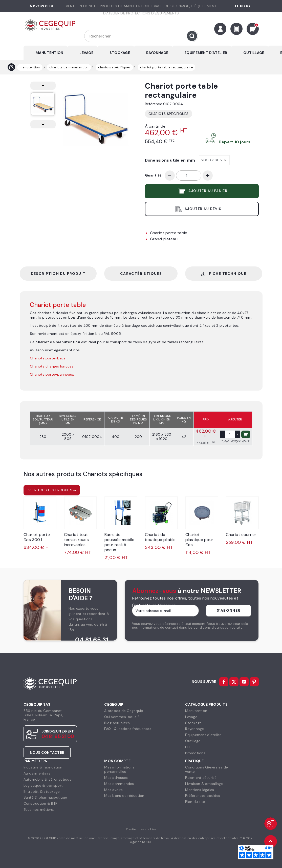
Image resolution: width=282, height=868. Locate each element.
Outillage (193, 741)
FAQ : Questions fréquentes (128, 729)
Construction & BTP (41, 803)
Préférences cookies (203, 796)
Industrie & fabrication (43, 767)
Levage (191, 717)
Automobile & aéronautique (48, 779)
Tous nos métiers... (40, 809)
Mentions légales (200, 790)
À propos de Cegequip (124, 711)
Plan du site (195, 802)
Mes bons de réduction (124, 796)
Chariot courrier (241, 535)
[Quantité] (189, 176)
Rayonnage (194, 729)
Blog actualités (117, 723)
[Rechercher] (141, 36)
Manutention (196, 711)
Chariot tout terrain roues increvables (76, 540)
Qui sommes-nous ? (122, 717)
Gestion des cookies (141, 829)
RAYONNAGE (157, 53)
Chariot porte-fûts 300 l (38, 537)
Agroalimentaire (37, 773)
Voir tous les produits (50, 490)
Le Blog (243, 6)
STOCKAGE (120, 53)
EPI (188, 747)
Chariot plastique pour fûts (199, 540)
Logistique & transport (43, 785)
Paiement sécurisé (201, 778)
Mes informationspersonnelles (119, 769)
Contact (241, 13)
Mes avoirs (113, 790)
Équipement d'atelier (203, 735)
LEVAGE (86, 53)
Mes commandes (119, 784)
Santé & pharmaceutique (45, 797)
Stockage (193, 723)
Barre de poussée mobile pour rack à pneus (120, 542)
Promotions (195, 753)
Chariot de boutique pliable (160, 537)
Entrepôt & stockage (42, 792)
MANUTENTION (50, 53)
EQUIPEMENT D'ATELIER (206, 53)
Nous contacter (47, 753)
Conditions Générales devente (207, 769)
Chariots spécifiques (169, 114)
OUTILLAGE (254, 53)
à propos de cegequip (42, 10)
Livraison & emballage (204, 784)
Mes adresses (116, 778)
